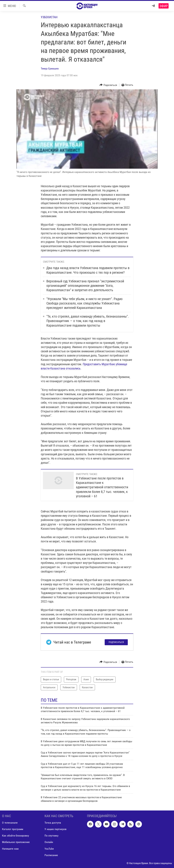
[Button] (108, 85)
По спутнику (51, 836)
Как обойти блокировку (16, 836)
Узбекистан (49, 17)
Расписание (51, 855)
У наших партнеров (55, 829)
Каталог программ (13, 829)
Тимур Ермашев (50, 69)
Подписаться (116, 642)
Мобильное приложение (16, 842)
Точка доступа (53, 823)
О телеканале (10, 823)
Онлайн (49, 842)
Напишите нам (10, 849)
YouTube (49, 849)
